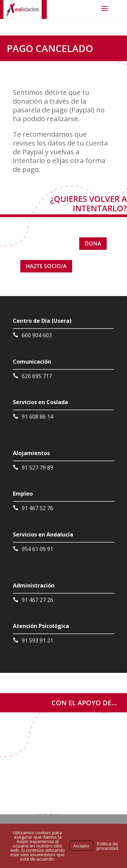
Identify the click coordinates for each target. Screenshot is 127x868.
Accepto (81, 846)
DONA (93, 243)
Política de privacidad (107, 846)
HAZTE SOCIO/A (46, 266)
